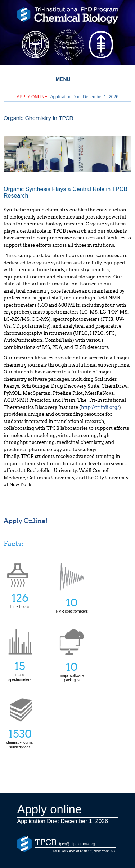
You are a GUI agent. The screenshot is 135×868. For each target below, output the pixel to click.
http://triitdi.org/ (100, 407)
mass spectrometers (20, 668)
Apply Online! (26, 521)
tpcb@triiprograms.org (77, 844)
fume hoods (20, 586)
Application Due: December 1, (67, 97)
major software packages (72, 669)
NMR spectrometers (72, 603)
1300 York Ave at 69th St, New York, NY (84, 851)
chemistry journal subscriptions (20, 736)
